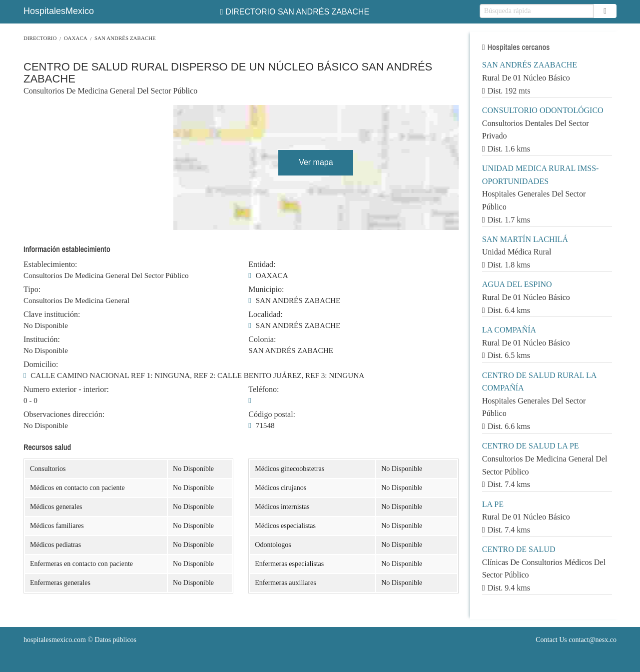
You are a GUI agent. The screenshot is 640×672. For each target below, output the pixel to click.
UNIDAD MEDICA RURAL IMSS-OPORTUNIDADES (541, 175)
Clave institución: (52, 314)
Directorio (40, 38)
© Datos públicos (80, 640)
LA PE (493, 504)
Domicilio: (41, 364)
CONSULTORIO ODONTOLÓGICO (543, 110)
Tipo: (32, 289)
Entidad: (262, 264)
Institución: (42, 339)
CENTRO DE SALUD (519, 549)
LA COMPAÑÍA (509, 330)
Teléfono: (264, 389)
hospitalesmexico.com (55, 640)
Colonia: (262, 339)
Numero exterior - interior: (66, 389)
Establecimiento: (50, 264)
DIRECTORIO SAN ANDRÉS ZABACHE (295, 12)
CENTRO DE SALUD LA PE (531, 446)
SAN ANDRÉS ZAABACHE (530, 65)
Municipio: (266, 289)
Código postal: (272, 414)
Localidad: (265, 314)
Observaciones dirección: (64, 414)
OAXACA (76, 38)
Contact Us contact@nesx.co (576, 640)
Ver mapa (316, 162)
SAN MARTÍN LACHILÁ (525, 239)
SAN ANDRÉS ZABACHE (125, 38)
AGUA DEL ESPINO (517, 284)
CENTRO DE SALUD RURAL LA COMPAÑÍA (539, 382)
